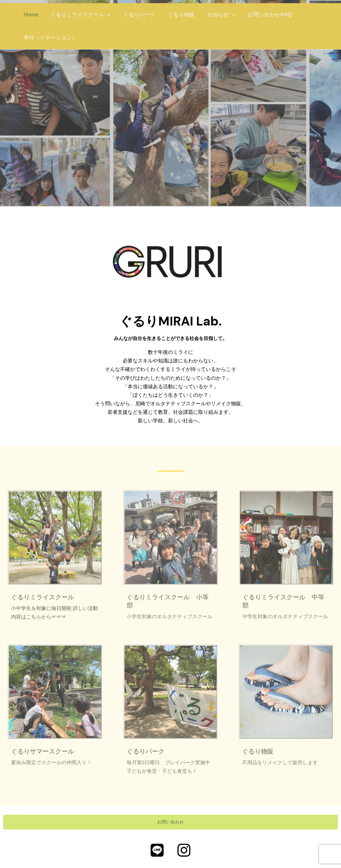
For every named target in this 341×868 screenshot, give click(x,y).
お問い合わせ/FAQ (260, 15)
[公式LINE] (157, 850)
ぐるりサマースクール (43, 751)
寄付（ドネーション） (49, 38)
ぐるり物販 (175, 15)
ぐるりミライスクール (78, 15)
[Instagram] (184, 850)
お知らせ (213, 15)
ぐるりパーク (135, 15)
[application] (104, 15)
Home (30, 15)
